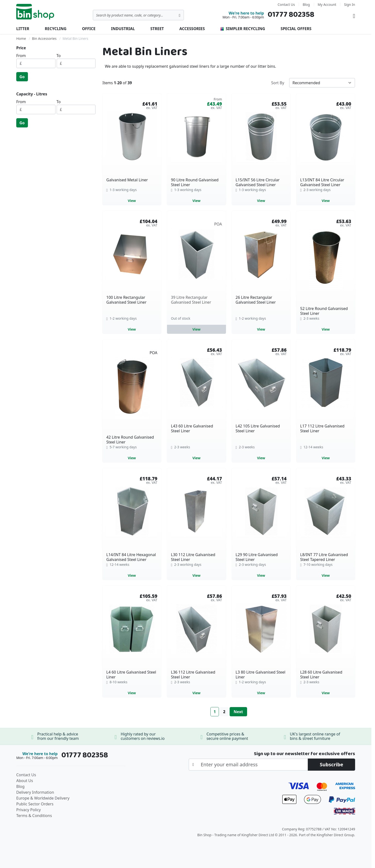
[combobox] (138, 15)
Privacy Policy (29, 810)
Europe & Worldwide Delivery (43, 798)
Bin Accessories (44, 38)
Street (157, 29)
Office (89, 29)
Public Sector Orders (35, 804)
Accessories (192, 29)
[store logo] (35, 12)
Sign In (350, 4)
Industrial (123, 29)
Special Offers (296, 29)
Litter (23, 29)
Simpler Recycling (243, 29)
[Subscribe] (331, 765)
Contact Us (286, 4)
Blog (306, 4)
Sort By (278, 83)
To (59, 56)
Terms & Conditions (34, 816)
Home (21, 38)
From (21, 56)
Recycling (55, 29)
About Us (25, 781)
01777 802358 (291, 15)
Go (22, 77)
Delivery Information (35, 792)
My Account (327, 4)
